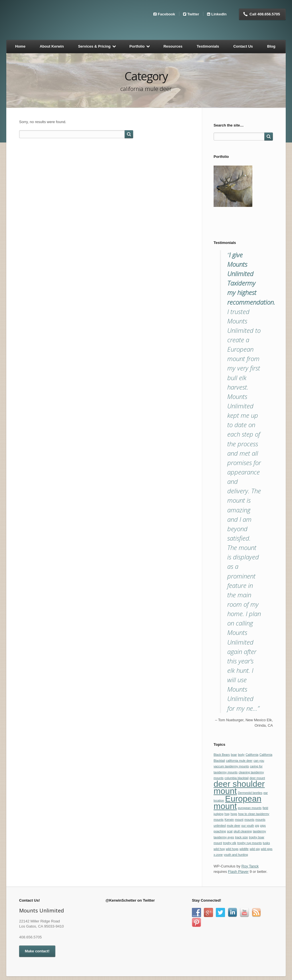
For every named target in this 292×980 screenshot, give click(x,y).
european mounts (250, 808)
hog (227, 814)
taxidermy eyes (224, 837)
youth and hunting (236, 855)
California (252, 755)
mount (239, 820)
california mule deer (239, 761)
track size (241, 837)
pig (257, 826)
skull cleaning (243, 831)
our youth (248, 826)
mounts (249, 820)
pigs (263, 826)
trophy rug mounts (250, 843)
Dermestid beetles (250, 793)
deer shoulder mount (239, 788)
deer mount (257, 778)
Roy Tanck (250, 866)
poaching (220, 831)
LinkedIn (219, 14)
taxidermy (259, 831)
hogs (234, 814)
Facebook (166, 14)
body (241, 755)
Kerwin (229, 820)
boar (234, 755)
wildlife (244, 849)
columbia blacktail (237, 778)
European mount (238, 802)
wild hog (219, 849)
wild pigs (267, 849)
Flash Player (238, 872)
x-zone (218, 855)
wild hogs (232, 849)
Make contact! (37, 951)
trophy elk (230, 843)
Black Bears (222, 755)
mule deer (233, 826)
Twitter (193, 14)
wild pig (255, 849)
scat (230, 831)
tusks (266, 843)
